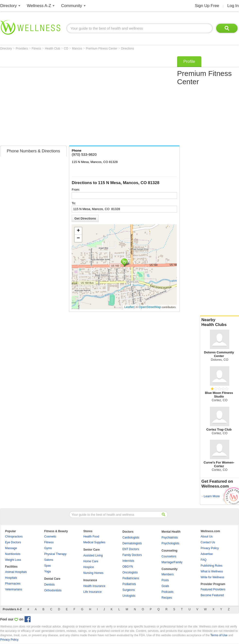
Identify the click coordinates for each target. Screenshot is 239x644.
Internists (128, 561)
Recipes (167, 598)
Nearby (220, 322)
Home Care (91, 561)
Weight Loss (13, 560)
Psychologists (170, 543)
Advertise (207, 554)
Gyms (48, 548)
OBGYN (128, 567)
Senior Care (91, 550)
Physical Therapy (55, 554)
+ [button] (78, 231)
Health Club (53, 49)
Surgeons (129, 590)
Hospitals (11, 578)
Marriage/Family (172, 562)
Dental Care (52, 579)
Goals (165, 586)
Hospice (89, 567)
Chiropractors (14, 537)
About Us (207, 537)
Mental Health (171, 532)
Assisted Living (93, 555)
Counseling (169, 551)
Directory (9, 6)
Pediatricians (131, 578)
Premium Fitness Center (102, 49)
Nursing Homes (93, 573)
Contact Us (208, 542)
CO (66, 49)
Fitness (37, 49)
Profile (189, 61)
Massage (11, 548)
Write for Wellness (212, 577)
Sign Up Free (207, 6)
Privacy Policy (210, 548)
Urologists (129, 596)
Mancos (77, 49)
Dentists (49, 585)
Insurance (90, 580)
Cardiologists (131, 538)
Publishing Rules (211, 566)
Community (72, 6)
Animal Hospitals (16, 572)
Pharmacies (13, 584)
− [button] (78, 238)
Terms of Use (219, 635)
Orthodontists (53, 590)
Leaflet (129, 307)
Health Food (91, 537)
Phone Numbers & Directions (33, 151)
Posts (165, 580)
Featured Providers (213, 589)
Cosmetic (50, 537)
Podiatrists (129, 584)
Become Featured (212, 595)
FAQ (204, 560)
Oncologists (130, 572)
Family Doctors (132, 555)
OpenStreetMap (150, 307)
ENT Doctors (131, 549)
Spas (47, 566)
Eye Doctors (13, 542)
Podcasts (167, 592)
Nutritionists (13, 554)
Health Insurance (94, 586)
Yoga (47, 571)
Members (168, 574)
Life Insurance (92, 592)
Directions (127, 49)
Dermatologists (132, 543)
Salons (49, 560)
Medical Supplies (94, 542)
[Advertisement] (46, 99)
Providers (22, 49)
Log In (233, 6)
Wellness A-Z (39, 6)
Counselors (169, 556)
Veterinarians (14, 589)
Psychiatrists (170, 538)
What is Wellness (212, 571)
